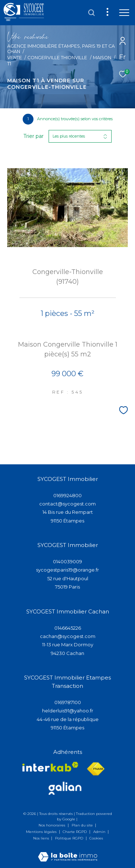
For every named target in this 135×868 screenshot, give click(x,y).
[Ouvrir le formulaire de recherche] (91, 13)
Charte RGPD (75, 832)
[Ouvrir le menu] (124, 13)
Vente (15, 58)
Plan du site (83, 825)
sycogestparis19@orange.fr (67, 570)
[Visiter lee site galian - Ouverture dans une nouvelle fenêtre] (65, 788)
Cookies (96, 838)
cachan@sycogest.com (68, 636)
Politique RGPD (69, 838)
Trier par (33, 136)
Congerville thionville (57, 58)
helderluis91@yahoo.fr (68, 711)
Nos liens (42, 838)
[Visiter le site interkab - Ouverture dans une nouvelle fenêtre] (50, 767)
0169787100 (68, 702)
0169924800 (67, 495)
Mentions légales (42, 832)
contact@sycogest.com (67, 504)
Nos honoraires (52, 825)
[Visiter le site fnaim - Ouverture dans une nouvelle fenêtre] (96, 769)
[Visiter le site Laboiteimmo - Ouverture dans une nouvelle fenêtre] (68, 852)
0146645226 (68, 628)
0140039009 (67, 561)
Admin (100, 832)
